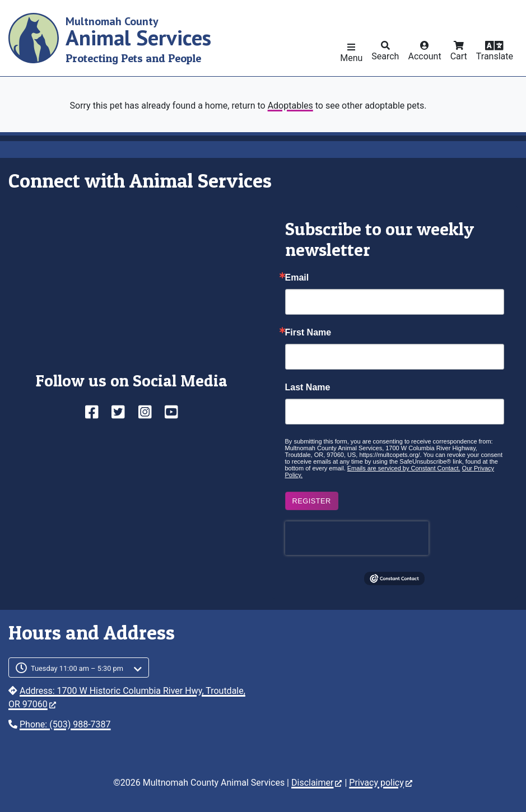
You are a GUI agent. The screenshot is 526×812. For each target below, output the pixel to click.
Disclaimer (316, 783)
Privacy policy (381, 783)
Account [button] (424, 56)
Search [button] (385, 56)
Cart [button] (459, 56)
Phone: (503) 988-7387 (65, 724)
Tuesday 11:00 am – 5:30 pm (77, 668)
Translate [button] (495, 56)
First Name (308, 333)
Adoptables (290, 106)
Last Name (308, 388)
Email (297, 278)
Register (312, 501)
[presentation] (357, 538)
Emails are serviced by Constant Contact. (404, 468)
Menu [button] (351, 58)
